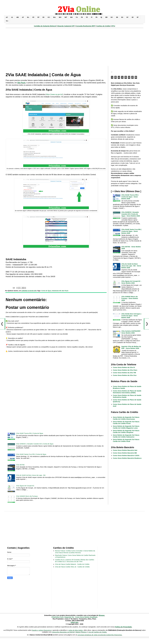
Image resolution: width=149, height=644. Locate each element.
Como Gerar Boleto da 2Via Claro (125, 370)
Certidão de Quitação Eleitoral (45, 26)
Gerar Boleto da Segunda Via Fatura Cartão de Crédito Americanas (126, 418)
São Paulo (21, 83)
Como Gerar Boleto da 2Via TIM (124, 373)
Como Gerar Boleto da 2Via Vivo (125, 375)
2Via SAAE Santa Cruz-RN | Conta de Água (31, 454)
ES (43, 17)
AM (17, 17)
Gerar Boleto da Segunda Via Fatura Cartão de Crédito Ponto (126, 423)
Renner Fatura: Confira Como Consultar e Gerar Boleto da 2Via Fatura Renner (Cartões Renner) (75, 552)
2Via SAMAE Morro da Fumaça (27, 496)
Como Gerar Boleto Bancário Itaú (125, 450)
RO (112, 17)
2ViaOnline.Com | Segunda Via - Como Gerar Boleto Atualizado (74, 617)
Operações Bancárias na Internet (63, 632)
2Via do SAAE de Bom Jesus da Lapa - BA (31, 475)
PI (92, 17)
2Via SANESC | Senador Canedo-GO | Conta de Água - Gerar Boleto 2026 (131, 214)
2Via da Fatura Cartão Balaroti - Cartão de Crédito (72, 564)
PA (77, 17)
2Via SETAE (20, 465)
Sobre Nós (74, 622)
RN (106, 17)
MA (54, 17)
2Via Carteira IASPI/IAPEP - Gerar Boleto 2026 (131, 332)
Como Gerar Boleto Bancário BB (125, 453)
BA (28, 17)
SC (127, 17)
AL (12, 17)
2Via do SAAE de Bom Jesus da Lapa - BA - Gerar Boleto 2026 (131, 266)
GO (49, 17)
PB (82, 17)
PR (96, 17)
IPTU (113, 26)
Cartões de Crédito (103, 26)
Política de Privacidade (123, 627)
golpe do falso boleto (76, 630)
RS (122, 17)
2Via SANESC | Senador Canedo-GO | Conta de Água (35, 444)
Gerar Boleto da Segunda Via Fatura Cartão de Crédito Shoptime (126, 431)
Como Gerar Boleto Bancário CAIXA (126, 455)
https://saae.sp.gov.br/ (54, 94)
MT (66, 17)
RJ (101, 17)
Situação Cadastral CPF (66, 26)
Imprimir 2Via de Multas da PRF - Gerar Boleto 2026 (131, 347)
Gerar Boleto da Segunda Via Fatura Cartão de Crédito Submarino (126, 436)
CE (33, 17)
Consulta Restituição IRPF (86, 26)
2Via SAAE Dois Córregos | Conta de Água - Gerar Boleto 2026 (131, 316)
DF (38, 17)
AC (7, 17)
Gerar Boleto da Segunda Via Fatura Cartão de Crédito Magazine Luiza (126, 427)
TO (7, 21)
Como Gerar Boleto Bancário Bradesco (127, 458)
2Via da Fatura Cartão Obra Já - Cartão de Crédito (72, 567)
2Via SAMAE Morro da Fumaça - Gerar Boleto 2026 (130, 298)
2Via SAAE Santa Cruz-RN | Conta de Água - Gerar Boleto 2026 (131, 231)
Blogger (102, 615)
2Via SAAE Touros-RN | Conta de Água (30, 433)
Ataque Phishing (81, 632)
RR (117, 17)
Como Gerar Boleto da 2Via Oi (124, 367)
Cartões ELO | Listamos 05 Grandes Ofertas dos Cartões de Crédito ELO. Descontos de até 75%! (75, 561)
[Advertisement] (74, 48)
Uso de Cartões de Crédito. (98, 632)
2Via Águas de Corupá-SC (25, 486)
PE (87, 17)
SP (138, 17)
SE (133, 17)
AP (23, 17)
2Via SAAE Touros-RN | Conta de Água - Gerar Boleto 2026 (130, 197)
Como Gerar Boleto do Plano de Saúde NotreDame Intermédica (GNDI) (127, 392)
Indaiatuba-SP (56, 291)
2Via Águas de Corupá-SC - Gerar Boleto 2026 (131, 282)
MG (60, 17)
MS (71, 17)
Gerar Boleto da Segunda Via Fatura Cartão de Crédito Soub (126, 440)
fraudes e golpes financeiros (42, 630)
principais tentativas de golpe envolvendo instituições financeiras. (100, 635)
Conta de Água (46, 291)
